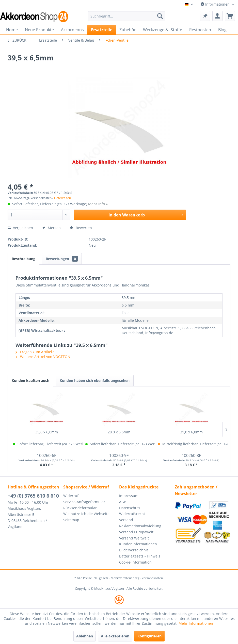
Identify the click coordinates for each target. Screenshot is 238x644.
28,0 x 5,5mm (119, 432)
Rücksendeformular (80, 508)
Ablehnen (85, 636)
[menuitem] (127, 16)
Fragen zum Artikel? (35, 352)
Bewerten (81, 228)
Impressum (129, 496)
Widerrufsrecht (132, 514)
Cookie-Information (135, 562)
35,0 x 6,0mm (47, 432)
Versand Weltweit (134, 538)
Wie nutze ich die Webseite (86, 514)
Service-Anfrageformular (84, 502)
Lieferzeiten (62, 198)
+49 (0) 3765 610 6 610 (33, 496)
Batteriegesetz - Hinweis (140, 556)
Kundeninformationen (138, 544)
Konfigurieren (149, 636)
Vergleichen (20, 228)
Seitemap (71, 520)
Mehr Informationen (196, 623)
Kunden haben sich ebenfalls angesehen (95, 380)
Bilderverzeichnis (134, 550)
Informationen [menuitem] (216, 4)
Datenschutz (130, 508)
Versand (126, 520)
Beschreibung (23, 259)
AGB (123, 502)
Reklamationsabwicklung (140, 526)
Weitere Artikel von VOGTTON (43, 357)
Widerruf (71, 496)
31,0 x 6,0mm (191, 432)
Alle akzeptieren (115, 636)
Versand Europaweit (136, 532)
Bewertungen (62, 259)
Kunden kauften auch (30, 380)
